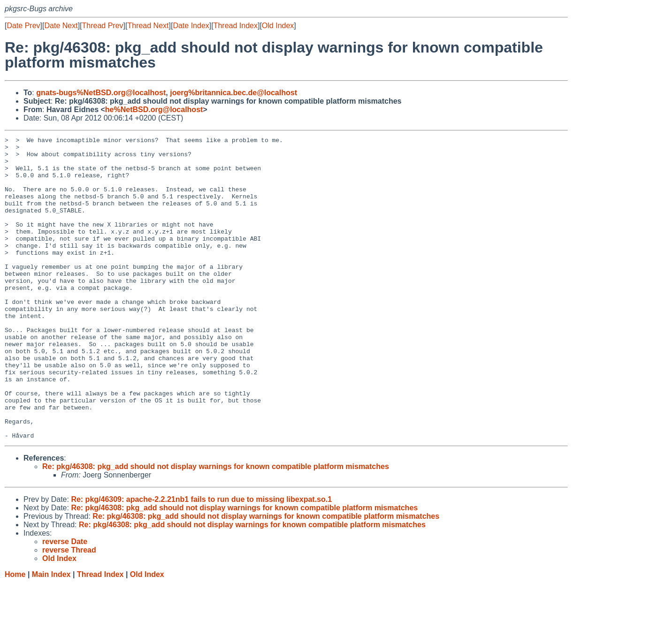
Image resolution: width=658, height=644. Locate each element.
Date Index (191, 26)
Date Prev (23, 26)
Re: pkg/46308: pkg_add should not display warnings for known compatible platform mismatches (216, 527)
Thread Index (236, 26)
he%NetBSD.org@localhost (154, 110)
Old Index (278, 26)
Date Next (61, 26)
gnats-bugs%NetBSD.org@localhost (101, 93)
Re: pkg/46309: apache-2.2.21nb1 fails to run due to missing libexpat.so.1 (201, 560)
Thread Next (148, 26)
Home (15, 635)
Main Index (51, 635)
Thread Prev (103, 26)
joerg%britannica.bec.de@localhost (233, 93)
